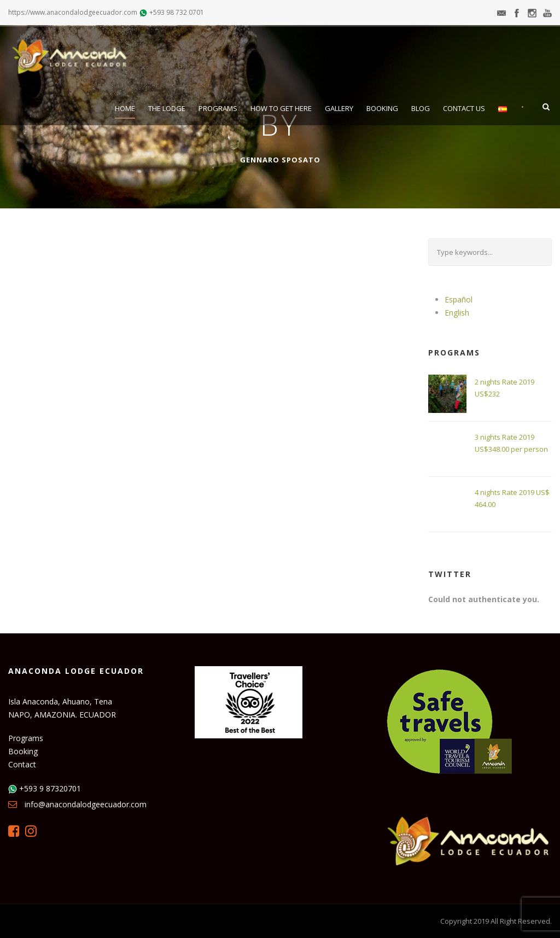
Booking (382, 108)
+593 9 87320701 (50, 788)
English (457, 313)
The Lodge (167, 108)
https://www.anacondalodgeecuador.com (73, 12)
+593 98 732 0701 (177, 12)
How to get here (281, 108)
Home (125, 108)
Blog (421, 108)
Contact (22, 764)
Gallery (339, 108)
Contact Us (464, 108)
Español (459, 299)
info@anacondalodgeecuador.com (86, 804)
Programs (218, 108)
